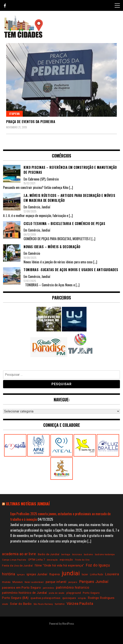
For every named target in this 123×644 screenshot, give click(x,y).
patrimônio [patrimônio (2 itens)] (48, 588)
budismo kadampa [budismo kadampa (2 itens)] (105, 554)
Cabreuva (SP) (37, 179)
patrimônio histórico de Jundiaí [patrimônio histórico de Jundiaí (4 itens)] (24, 593)
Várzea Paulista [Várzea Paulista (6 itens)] (80, 603)
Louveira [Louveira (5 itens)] (112, 574)
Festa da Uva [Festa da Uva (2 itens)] (82, 560)
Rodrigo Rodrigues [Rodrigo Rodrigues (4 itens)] (101, 598)
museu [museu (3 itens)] (6, 582)
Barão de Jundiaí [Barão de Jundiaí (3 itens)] (49, 554)
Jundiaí (46, 207)
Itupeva (14, 114)
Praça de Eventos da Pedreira (31, 122)
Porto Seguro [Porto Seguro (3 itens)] (91, 593)
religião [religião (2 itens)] (82, 598)
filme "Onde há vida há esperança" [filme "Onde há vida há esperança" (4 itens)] (59, 565)
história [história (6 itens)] (9, 574)
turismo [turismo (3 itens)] (60, 604)
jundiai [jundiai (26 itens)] (71, 573)
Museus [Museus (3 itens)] (18, 582)
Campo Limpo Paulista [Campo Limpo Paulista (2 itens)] (14, 560)
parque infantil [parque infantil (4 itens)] (56, 582)
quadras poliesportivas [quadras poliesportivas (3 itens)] (45, 598)
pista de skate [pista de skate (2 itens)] (57, 593)
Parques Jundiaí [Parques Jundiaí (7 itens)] (94, 582)
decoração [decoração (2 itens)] (52, 560)
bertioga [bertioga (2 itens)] (66, 554)
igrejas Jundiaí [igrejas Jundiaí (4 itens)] (37, 574)
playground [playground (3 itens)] (74, 593)
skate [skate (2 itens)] (5, 604)
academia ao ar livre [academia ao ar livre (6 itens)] (19, 554)
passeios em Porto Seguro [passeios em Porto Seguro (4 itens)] (21, 588)
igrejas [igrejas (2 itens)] (21, 575)
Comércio (53, 179)
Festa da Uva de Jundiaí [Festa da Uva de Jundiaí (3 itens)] (17, 566)
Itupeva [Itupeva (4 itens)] (55, 574)
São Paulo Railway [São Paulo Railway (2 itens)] (43, 604)
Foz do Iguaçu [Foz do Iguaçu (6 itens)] (98, 565)
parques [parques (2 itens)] (73, 582)
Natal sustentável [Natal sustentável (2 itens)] (34, 582)
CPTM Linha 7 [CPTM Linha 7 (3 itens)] (37, 560)
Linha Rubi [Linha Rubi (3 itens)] (97, 574)
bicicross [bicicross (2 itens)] (77, 554)
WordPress (68, 623)
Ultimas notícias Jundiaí (28, 504)
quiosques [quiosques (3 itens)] (69, 598)
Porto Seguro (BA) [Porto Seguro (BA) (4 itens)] (15, 598)
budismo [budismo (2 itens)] (88, 554)
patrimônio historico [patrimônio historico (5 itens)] (73, 587)
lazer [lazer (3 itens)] (85, 574)
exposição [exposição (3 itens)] (66, 560)
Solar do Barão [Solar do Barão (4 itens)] (21, 604)
